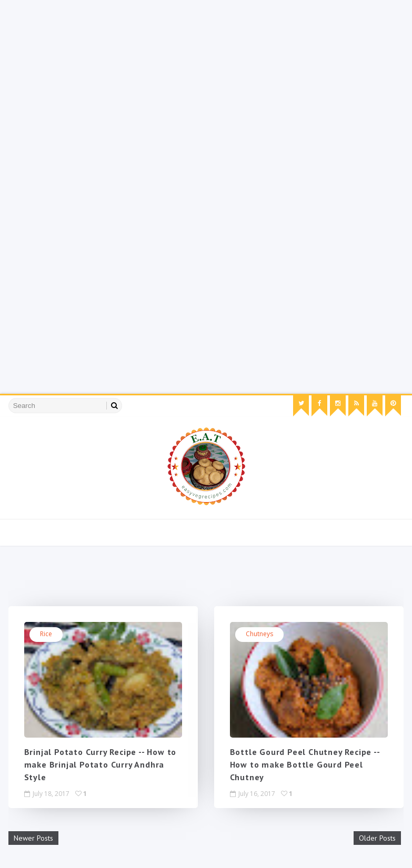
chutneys (259, 634)
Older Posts (377, 838)
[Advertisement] (206, 74)
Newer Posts (33, 838)
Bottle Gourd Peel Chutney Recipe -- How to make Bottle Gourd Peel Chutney (305, 764)
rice (46, 634)
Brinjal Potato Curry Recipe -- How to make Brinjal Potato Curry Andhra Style (101, 764)
